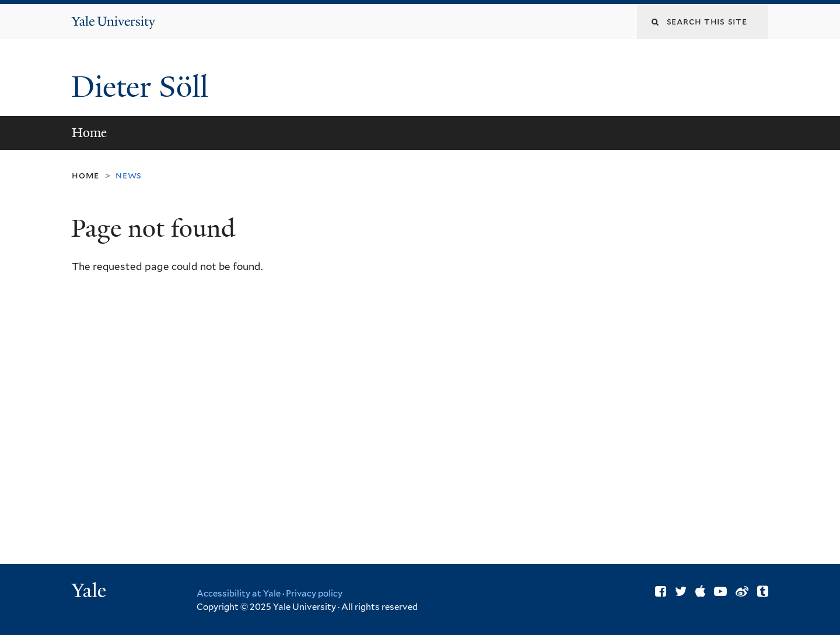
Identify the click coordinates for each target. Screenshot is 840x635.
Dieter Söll (143, 87)
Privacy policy (314, 594)
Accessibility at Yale (239, 594)
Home (89, 133)
